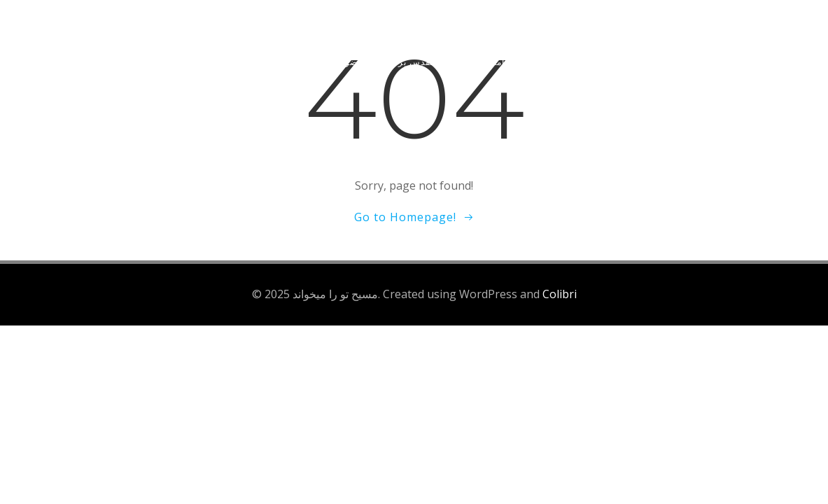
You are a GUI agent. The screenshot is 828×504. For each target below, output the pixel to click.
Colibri (560, 294)
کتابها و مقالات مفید (250, 62)
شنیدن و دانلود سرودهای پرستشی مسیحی (631, 62)
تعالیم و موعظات (146, 62)
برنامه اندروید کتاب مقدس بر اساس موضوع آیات (418, 62)
